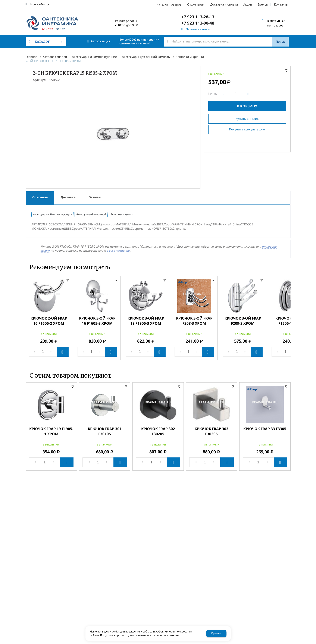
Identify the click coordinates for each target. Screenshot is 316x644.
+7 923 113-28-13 (198, 17)
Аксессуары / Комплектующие (52, 214)
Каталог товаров (55, 57)
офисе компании (119, 250)
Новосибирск (40, 4)
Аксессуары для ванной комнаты (146, 57)
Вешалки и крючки (190, 57)
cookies (115, 632)
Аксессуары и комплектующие (94, 57)
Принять (216, 634)
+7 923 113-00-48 (198, 23)
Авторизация (101, 41)
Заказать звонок (198, 29)
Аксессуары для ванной (91, 214)
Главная (32, 57)
